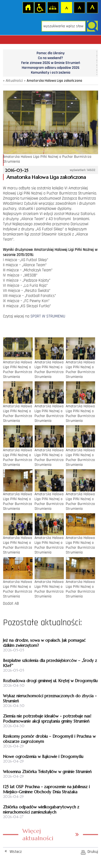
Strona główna (28, 7)
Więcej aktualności (38, 835)
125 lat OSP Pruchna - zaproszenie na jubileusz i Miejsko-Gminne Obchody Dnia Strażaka (46, 789)
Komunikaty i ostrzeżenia (51, 73)
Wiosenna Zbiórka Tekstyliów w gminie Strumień (47, 772)
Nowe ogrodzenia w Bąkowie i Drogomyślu (43, 756)
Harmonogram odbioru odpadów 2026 (51, 68)
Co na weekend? (50, 58)
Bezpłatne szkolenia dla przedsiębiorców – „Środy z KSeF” (50, 663)
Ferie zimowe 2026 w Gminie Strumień (51, 63)
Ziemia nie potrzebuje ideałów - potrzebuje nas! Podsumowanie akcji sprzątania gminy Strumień (47, 719)
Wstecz (16, 852)
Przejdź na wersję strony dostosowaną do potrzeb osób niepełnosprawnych (40, 7)
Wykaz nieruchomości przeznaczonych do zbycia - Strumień (50, 698)
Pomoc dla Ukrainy (51, 53)
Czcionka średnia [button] (79, 7)
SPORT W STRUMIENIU (48, 316)
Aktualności (14, 81)
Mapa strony (53, 7)
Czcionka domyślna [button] (66, 7)
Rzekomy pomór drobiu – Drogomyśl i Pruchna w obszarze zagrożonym (49, 739)
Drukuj (93, 852)
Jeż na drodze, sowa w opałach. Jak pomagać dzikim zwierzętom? (44, 643)
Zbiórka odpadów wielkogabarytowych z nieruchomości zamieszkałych (41, 809)
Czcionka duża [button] (92, 7)
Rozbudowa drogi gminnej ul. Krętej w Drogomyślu (50, 681)
